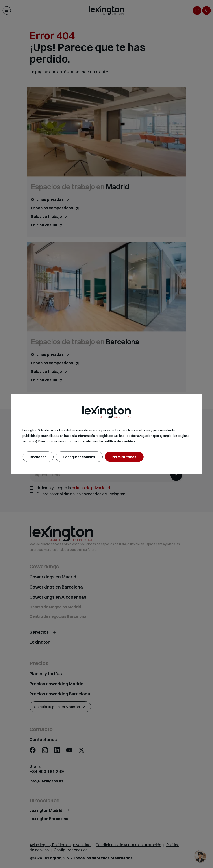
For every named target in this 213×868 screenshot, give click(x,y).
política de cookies (119, 441)
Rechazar (38, 457)
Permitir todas (124, 457)
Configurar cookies (79, 457)
